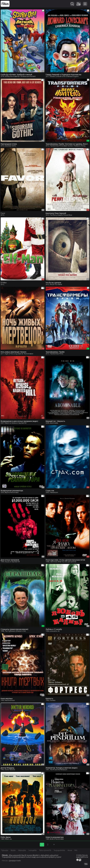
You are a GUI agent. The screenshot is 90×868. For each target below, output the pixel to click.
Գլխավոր (5, 850)
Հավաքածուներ (59, 850)
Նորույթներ (33, 850)
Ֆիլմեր (13, 850)
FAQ (76, 850)
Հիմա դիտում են (45, 850)
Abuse (70, 850)
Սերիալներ (22, 850)
